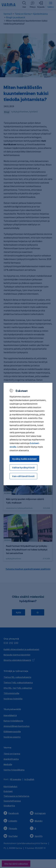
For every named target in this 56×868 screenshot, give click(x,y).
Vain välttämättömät (23, 476)
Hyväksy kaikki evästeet (24, 459)
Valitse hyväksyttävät (23, 467)
